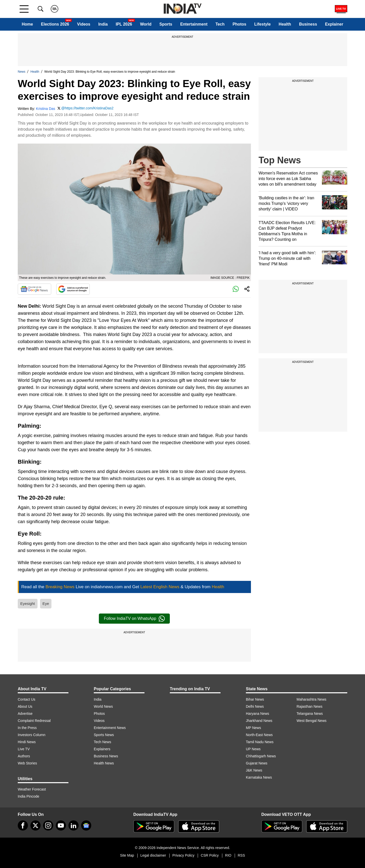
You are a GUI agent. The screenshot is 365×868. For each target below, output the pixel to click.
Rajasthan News (309, 706)
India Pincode (29, 796)
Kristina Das (45, 109)
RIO (228, 855)
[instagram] (48, 825)
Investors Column (32, 735)
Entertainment (194, 24)
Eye (46, 604)
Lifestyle (262, 24)
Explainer (334, 24)
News (22, 72)
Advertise (25, 714)
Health (285, 24)
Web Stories (27, 763)
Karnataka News (259, 777)
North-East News (259, 735)
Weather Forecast (32, 789)
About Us (25, 706)
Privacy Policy (183, 855)
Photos (239, 24)
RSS (241, 855)
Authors (24, 756)
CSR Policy (210, 855)
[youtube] (61, 825)
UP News (253, 749)
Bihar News (255, 699)
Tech (220, 24)
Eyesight (28, 604)
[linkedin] (74, 825)
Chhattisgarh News (261, 756)
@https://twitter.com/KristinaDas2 (87, 108)
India (103, 24)
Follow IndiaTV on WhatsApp (134, 619)
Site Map (127, 855)
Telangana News (310, 714)
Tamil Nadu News (260, 742)
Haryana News (258, 714)
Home (27, 24)
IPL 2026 (124, 24)
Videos (84, 24)
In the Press (27, 728)
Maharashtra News (312, 699)
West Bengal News (312, 721)
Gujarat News (257, 763)
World (146, 24)
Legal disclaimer (153, 855)
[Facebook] (23, 825)
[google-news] (86, 825)
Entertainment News (110, 728)
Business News (106, 756)
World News (103, 706)
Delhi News (255, 706)
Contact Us (26, 699)
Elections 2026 (55, 24)
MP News (253, 728)
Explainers (102, 749)
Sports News (104, 735)
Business (308, 24)
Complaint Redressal (34, 721)
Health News (104, 763)
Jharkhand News (259, 721)
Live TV (24, 749)
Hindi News (27, 742)
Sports (166, 24)
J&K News (254, 770)
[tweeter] (35, 825)
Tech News (102, 742)
